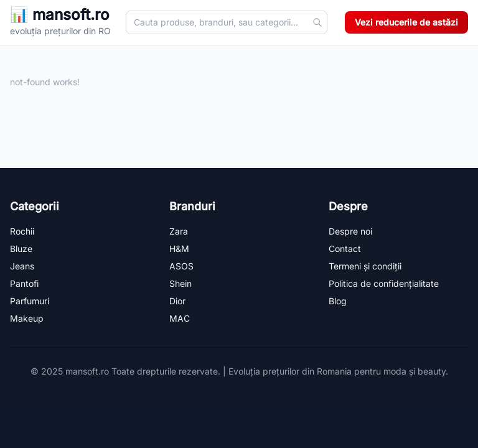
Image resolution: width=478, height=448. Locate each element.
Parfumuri (30, 301)
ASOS (181, 266)
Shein (180, 283)
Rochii (22, 231)
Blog (338, 301)
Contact (345, 249)
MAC (180, 318)
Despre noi (350, 231)
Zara (179, 231)
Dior (177, 301)
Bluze (21, 249)
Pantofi (24, 283)
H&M (179, 249)
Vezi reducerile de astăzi (406, 22)
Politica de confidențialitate (384, 283)
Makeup (27, 318)
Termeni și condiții (365, 266)
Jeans (22, 266)
